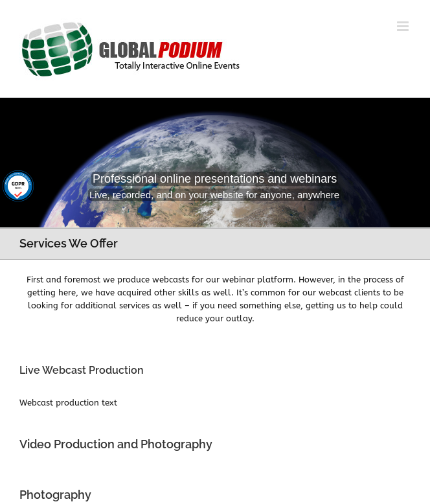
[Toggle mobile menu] (404, 26)
